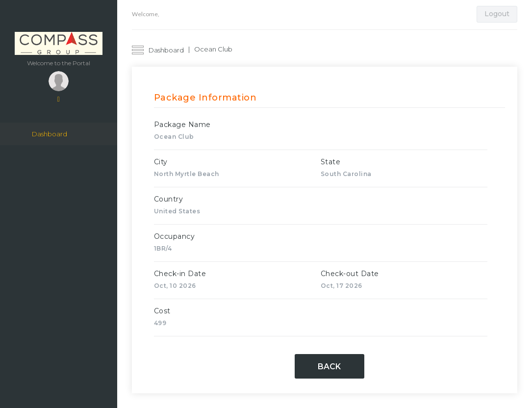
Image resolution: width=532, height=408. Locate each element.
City (161, 162)
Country (169, 199)
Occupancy (175, 236)
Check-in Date (180, 274)
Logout (497, 14)
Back (329, 367)
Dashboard (50, 134)
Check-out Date (350, 274)
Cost (162, 311)
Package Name (182, 125)
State (331, 162)
